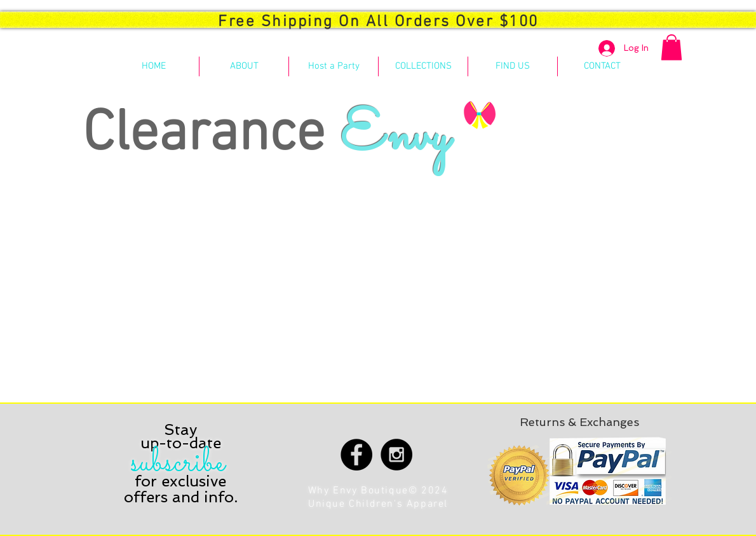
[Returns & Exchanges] (579, 422)
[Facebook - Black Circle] (356, 455)
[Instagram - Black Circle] (396, 455)
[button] (672, 47)
